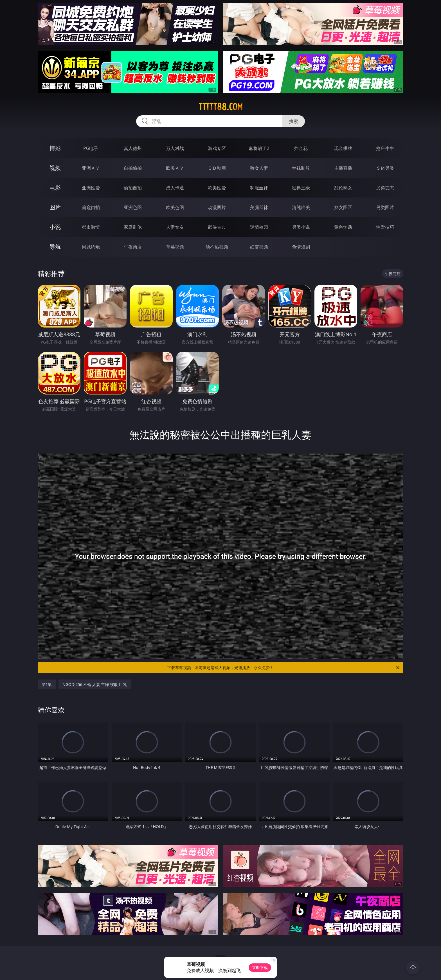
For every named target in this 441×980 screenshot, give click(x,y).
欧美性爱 (217, 188)
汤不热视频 (217, 247)
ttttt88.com (221, 107)
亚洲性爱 (91, 188)
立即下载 (260, 967)
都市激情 (91, 227)
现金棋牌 (343, 148)
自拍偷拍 (133, 168)
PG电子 (91, 148)
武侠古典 (217, 227)
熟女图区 (343, 207)
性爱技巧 (385, 227)
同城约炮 (91, 247)
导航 (55, 247)
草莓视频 (175, 247)
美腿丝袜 (259, 207)
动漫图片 (217, 207)
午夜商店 (133, 247)
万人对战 (175, 148)
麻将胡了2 (259, 148)
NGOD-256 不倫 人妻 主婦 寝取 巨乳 (95, 684)
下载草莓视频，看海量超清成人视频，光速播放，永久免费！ (284, 668)
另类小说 (301, 227)
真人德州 (133, 148)
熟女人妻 (259, 168)
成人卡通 (175, 188)
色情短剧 (301, 247)
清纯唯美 (301, 207)
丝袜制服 (301, 168)
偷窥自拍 (91, 207)
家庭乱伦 (133, 227)
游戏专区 (217, 148)
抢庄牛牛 (385, 148)
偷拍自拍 (133, 188)
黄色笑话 (343, 227)
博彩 (55, 148)
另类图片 (385, 207)
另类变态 (385, 188)
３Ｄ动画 (217, 168)
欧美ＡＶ (175, 168)
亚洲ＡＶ (91, 168)
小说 (55, 227)
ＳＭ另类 (385, 168)
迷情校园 (259, 227)
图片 (55, 207)
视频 (55, 168)
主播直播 (343, 168)
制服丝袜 (259, 188)
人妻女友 (175, 227)
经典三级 (301, 188)
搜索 (294, 121)
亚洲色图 (133, 207)
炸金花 (301, 148)
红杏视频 (259, 247)
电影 (55, 188)
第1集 (47, 684)
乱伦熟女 (343, 188)
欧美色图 (175, 207)
